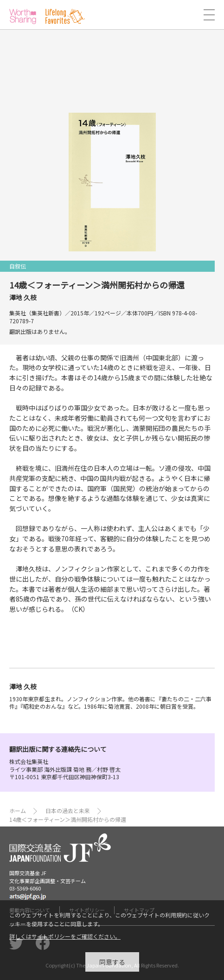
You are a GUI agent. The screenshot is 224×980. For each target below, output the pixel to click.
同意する (112, 965)
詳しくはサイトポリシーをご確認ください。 (65, 940)
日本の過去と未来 (68, 810)
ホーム (18, 810)
